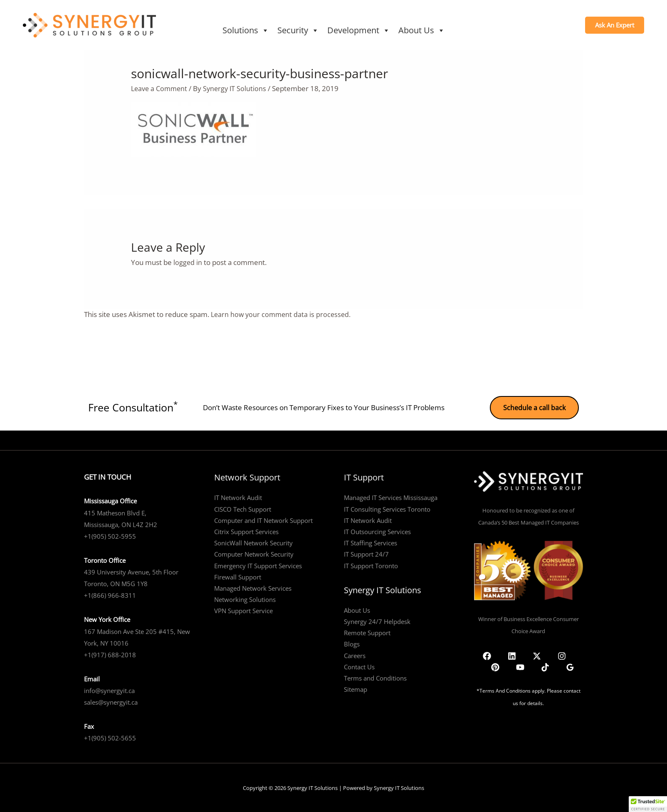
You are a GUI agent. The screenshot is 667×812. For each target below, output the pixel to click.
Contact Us (359, 666)
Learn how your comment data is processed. (283, 314)
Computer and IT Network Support (263, 520)
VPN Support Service (243, 610)
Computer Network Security (254, 553)
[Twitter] (511, 655)
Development (359, 30)
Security (298, 30)
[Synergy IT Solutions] (89, 24)
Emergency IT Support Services (258, 564)
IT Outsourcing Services (377, 531)
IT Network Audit (238, 497)
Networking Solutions (245, 599)
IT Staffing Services (371, 542)
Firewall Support (238, 576)
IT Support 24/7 (366, 553)
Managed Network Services (253, 587)
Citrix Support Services (246, 531)
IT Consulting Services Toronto (387, 508)
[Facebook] (488, 655)
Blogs (352, 643)
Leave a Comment (161, 88)
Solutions (246, 30)
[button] (615, 25)
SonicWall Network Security (253, 542)
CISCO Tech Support (243, 508)
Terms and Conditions (375, 677)
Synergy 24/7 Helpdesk (377, 621)
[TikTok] (558, 655)
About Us (422, 30)
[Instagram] (523, 655)
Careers (355, 654)
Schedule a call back (534, 407)
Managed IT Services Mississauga (391, 497)
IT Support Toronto (371, 564)
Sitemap (356, 688)
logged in (188, 262)
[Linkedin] (499, 655)
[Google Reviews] (569, 655)
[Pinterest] (534, 655)
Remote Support (367, 632)
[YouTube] (546, 655)
